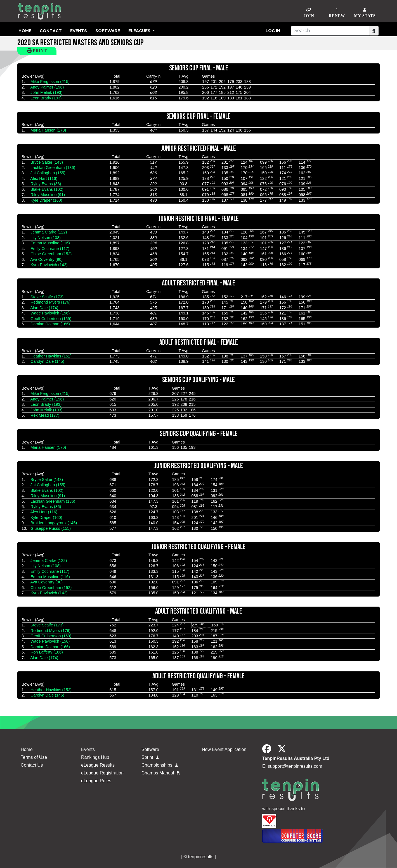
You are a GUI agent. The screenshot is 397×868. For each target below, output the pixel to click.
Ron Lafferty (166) (47, 652)
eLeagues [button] (140, 31)
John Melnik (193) (46, 92)
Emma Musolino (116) (50, 243)
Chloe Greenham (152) (51, 254)
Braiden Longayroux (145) (54, 523)
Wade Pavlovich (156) (50, 313)
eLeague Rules (96, 781)
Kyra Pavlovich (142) (49, 265)
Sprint (150, 757)
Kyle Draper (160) (46, 200)
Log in (273, 31)
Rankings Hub (95, 757)
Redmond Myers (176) (50, 302)
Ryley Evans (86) (46, 184)
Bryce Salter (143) (47, 162)
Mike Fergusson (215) (50, 82)
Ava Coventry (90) (46, 259)
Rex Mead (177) (45, 415)
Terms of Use (34, 757)
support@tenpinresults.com (295, 766)
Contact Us (32, 765)
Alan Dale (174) (44, 308)
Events (79, 31)
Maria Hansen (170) (48, 130)
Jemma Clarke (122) (49, 232)
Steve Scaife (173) (47, 297)
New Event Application (224, 749)
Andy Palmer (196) (47, 87)
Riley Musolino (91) (48, 195)
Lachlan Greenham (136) (53, 168)
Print (37, 51)
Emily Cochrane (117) (50, 249)
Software (108, 31)
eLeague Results (98, 765)
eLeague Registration (102, 773)
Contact (51, 31)
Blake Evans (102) (47, 189)
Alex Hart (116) (44, 178)
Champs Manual (161, 773)
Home (25, 31)
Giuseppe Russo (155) (51, 528)
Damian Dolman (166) (50, 324)
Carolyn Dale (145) (47, 361)
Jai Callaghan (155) (48, 173)
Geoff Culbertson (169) (51, 319)
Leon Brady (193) (46, 98)
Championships (160, 765)
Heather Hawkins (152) (51, 356)
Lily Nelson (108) (46, 238)
